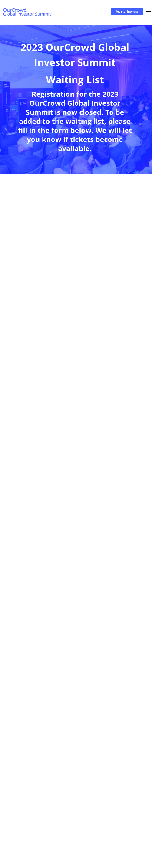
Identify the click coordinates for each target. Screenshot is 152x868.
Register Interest (127, 12)
